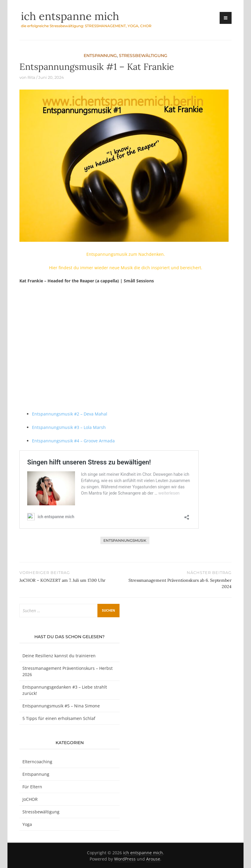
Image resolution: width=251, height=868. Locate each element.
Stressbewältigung (143, 56)
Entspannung (100, 56)
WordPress (125, 859)
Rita (31, 77)
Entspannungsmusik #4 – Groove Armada (73, 441)
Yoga (27, 824)
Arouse (153, 859)
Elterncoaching (37, 762)
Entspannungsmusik (125, 540)
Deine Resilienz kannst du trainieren (59, 656)
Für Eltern (32, 787)
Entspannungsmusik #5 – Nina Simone (61, 706)
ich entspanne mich (70, 16)
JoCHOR (30, 799)
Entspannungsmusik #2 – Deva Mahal (70, 414)
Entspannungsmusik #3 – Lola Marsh (69, 427)
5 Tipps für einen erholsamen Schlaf (59, 718)
